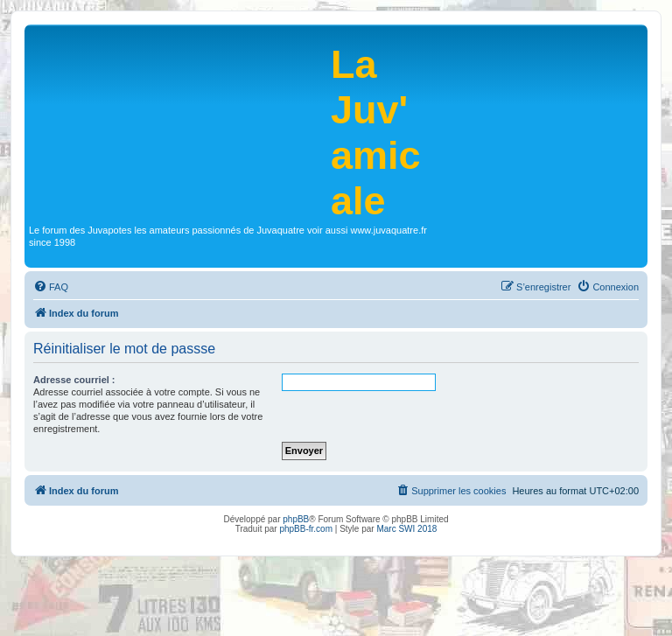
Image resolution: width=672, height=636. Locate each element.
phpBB (296, 519)
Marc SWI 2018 (406, 529)
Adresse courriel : (74, 380)
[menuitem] (51, 287)
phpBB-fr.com (306, 529)
